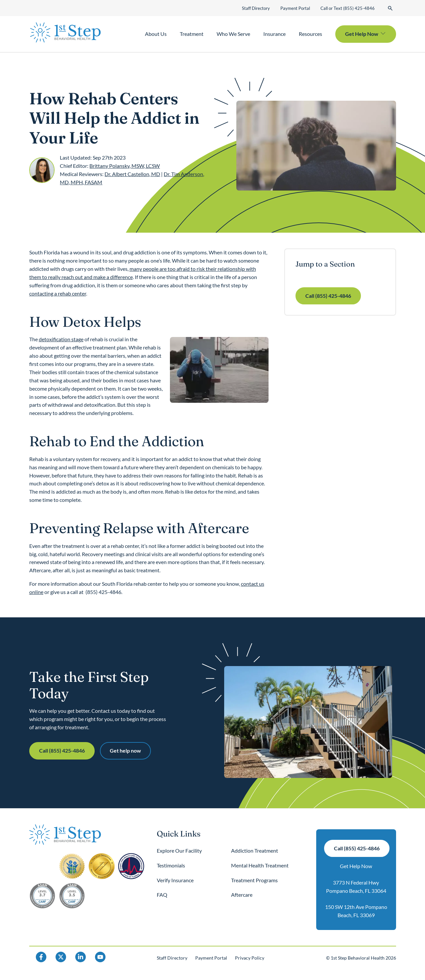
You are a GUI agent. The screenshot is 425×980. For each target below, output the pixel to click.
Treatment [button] (192, 34)
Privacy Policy (250, 958)
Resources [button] (310, 34)
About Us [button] (156, 34)
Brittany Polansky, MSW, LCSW (125, 166)
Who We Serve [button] (233, 34)
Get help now (125, 750)
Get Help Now (356, 866)
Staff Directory (256, 8)
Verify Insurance (175, 880)
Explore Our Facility (179, 851)
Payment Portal (295, 8)
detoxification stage (61, 339)
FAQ (162, 895)
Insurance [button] (274, 34)
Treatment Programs (254, 880)
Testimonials (171, 865)
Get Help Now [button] (362, 34)
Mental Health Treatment (260, 865)
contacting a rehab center (58, 293)
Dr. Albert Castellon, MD (132, 174)
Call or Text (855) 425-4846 (348, 8)
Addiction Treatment (255, 851)
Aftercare (242, 895)
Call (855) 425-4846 (328, 296)
